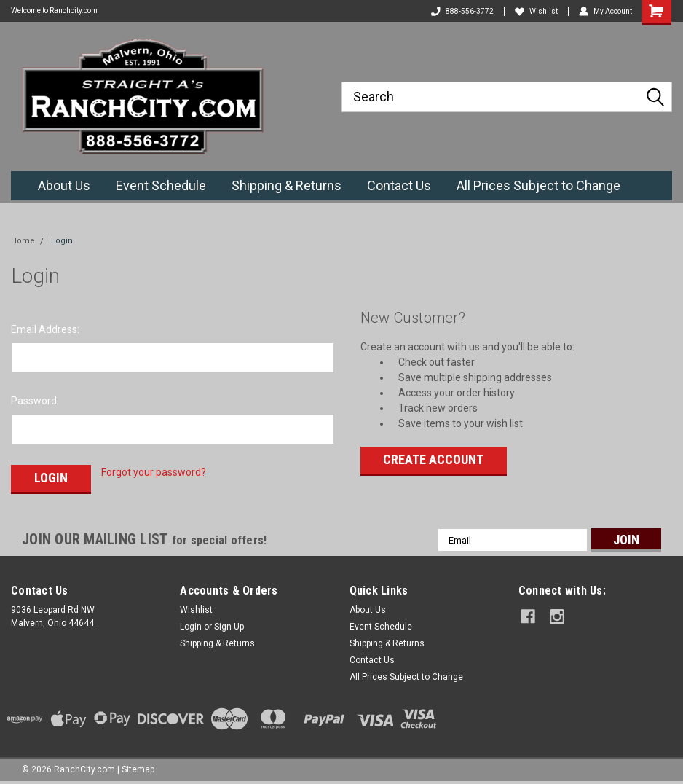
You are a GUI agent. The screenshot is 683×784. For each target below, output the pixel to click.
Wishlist (536, 11)
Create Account (433, 459)
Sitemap (138, 769)
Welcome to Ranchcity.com (54, 11)
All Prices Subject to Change (538, 185)
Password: (35, 401)
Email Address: (45, 329)
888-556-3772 (462, 11)
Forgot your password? (154, 472)
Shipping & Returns (287, 185)
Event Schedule (161, 185)
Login (62, 241)
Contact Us (399, 185)
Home (23, 241)
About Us (64, 185)
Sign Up (229, 627)
